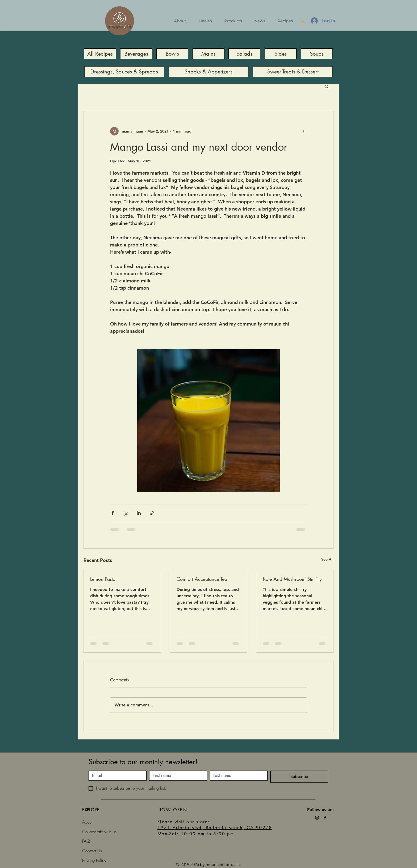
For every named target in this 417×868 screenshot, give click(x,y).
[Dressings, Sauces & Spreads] (124, 72)
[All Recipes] (100, 54)
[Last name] (237, 776)
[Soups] (317, 54)
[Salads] (244, 54)
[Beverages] (136, 54)
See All (327, 559)
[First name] (177, 776)
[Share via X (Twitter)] (126, 513)
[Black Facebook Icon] (325, 818)
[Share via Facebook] (113, 513)
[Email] (116, 776)
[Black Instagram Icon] (317, 818)
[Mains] (208, 54)
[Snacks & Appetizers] (208, 72)
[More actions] (304, 131)
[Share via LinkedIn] (139, 513)
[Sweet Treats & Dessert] (293, 72)
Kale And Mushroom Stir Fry (292, 579)
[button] (304, 21)
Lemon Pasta (103, 579)
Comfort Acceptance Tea (202, 579)
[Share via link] (152, 513)
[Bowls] (172, 54)
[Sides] (281, 54)
